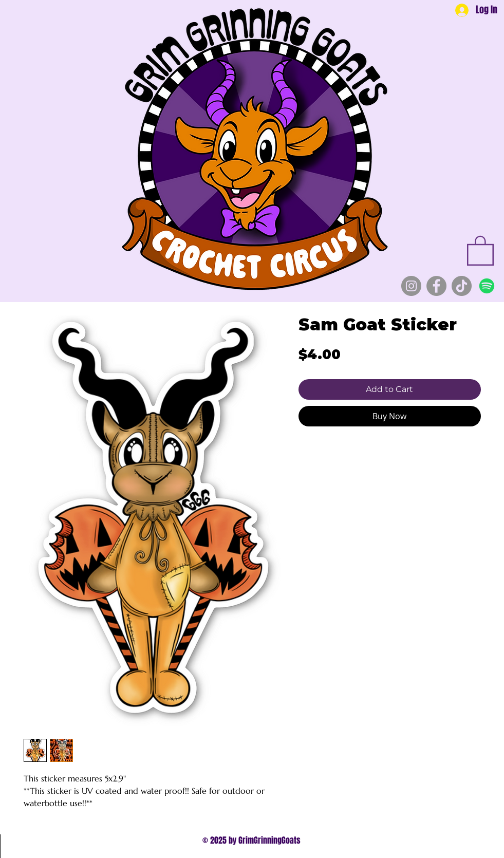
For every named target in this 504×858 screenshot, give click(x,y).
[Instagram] (411, 286)
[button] (480, 250)
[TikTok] (462, 286)
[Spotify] (487, 286)
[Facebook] (436, 286)
